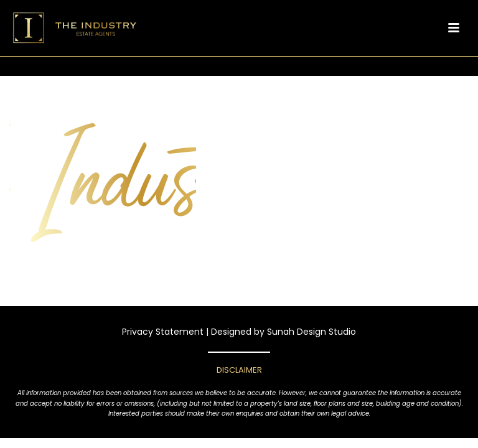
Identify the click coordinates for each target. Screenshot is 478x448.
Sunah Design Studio (312, 332)
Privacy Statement (163, 332)
